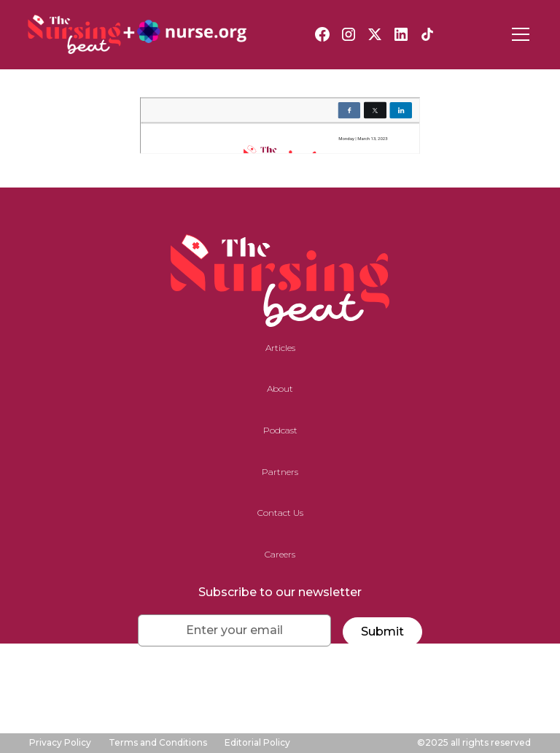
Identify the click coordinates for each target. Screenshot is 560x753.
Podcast (280, 430)
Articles (280, 348)
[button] (518, 34)
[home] (137, 34)
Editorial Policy (257, 742)
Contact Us (280, 513)
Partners (280, 472)
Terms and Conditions (158, 742)
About (280, 389)
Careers (280, 554)
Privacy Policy (60, 742)
